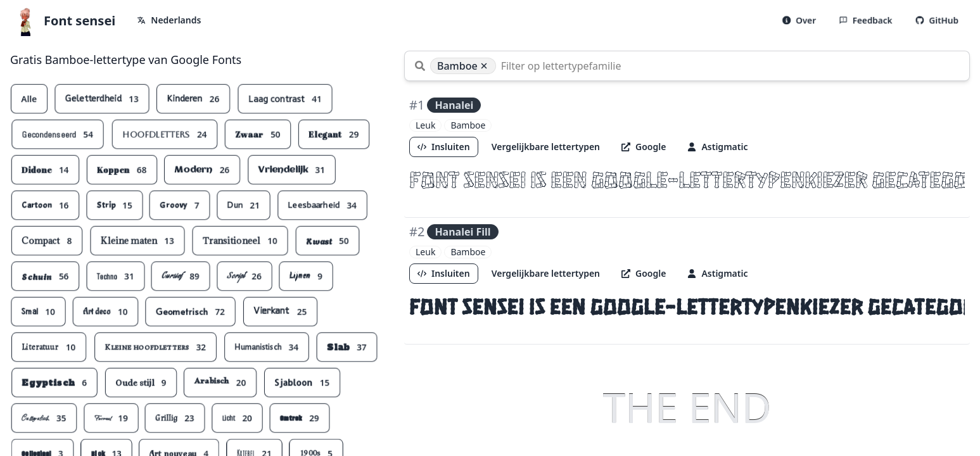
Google (644, 147)
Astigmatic (717, 147)
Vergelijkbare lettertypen (546, 147)
